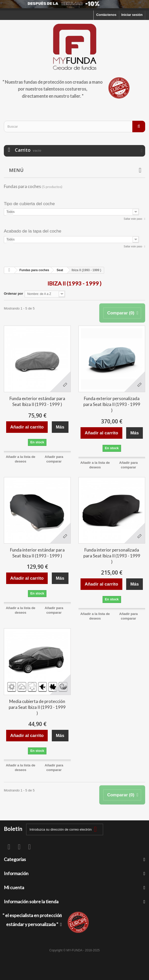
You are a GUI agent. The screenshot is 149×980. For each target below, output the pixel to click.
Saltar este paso (133, 219)
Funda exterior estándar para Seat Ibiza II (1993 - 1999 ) (37, 401)
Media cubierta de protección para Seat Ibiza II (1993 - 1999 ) (37, 707)
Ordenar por (13, 294)
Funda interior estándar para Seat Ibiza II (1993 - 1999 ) (37, 553)
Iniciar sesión (132, 15)
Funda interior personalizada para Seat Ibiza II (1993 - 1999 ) (112, 556)
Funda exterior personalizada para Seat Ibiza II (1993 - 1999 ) (112, 404)
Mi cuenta (14, 887)
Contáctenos (106, 15)
